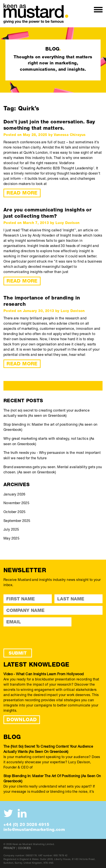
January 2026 (14, 494)
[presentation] (36, 638)
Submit (18, 653)
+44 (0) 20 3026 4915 (26, 824)
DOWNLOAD (22, 719)
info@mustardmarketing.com (34, 829)
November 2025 (16, 503)
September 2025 (17, 521)
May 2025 (11, 538)
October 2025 (15, 512)
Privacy (9, 848)
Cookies (24, 848)
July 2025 (11, 529)
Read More (22, 193)
